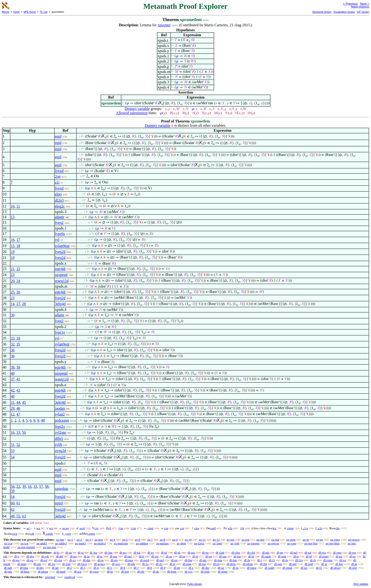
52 (18, 445)
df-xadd (269, 568)
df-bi (56, 553)
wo (51, 528)
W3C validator (361, 584)
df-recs (116, 564)
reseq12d (62, 281)
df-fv (313, 560)
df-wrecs (99, 564)
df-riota (328, 560)
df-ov (343, 560)
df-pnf (293, 564)
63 (24, 516)
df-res (114, 560)
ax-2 (79, 540)
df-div (40, 568)
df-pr (182, 556)
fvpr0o (60, 234)
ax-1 (70, 540)
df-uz (221, 568)
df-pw (155, 556)
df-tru (123, 553)
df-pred (145, 560)
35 (18, 344)
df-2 (69, 568)
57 (41, 486)
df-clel (251, 553)
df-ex (151, 553)
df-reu (352, 553)
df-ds (156, 572)
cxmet (91, 534)
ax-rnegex (253, 543)
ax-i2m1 (199, 543)
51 (13, 445)
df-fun (233, 560)
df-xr (324, 564)
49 (13, 516)
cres (197, 528)
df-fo (285, 560)
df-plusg (43, 572)
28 (24, 304)
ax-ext (230, 540)
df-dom (231, 564)
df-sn (169, 556)
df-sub (8, 568)
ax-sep (260, 540)
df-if (142, 556)
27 (18, 304)
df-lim (188, 560)
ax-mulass (162, 543)
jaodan (60, 408)
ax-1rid (235, 543)
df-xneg (252, 568)
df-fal (137, 553)
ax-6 (138, 540)
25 (13, 292)
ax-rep (245, 540)
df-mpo (22, 564)
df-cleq (236, 553)
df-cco (188, 572)
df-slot (353, 568)
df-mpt (282, 556)
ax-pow (291, 540)
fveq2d (60, 252)
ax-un (320, 540)
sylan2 (60, 414)
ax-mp (60, 540)
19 (13, 252)
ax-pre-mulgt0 (26, 547)
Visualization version (344, 12)
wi (28, 528)
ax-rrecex (273, 543)
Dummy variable (158, 125)
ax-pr (306, 540)
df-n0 (177, 568)
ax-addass (142, 543)
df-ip (110, 572)
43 (18, 390)
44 (18, 402)
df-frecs (82, 564)
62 (13, 509)
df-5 (110, 568)
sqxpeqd (61, 275)
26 (18, 292)
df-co (73, 560)
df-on (174, 560)
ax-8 (162, 540)
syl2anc (61, 432)
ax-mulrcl (100, 543)
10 (13, 206)
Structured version (322, 12)
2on (58, 176)
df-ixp (202, 564)
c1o (306, 528)
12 (13, 414)
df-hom (172, 572)
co (275, 528)
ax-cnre (292, 543)
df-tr (296, 556)
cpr (121, 528)
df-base (25, 572)
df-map (187, 564)
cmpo (290, 528)
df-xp (30, 560)
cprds (49, 534)
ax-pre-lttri (311, 543)
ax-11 (202, 540)
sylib (59, 445)
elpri (58, 194)
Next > (365, 4)
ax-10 (188, 540)
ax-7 (150, 540)
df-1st (52, 564)
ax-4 (113, 540)
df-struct (335, 568)
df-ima (129, 560)
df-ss (100, 556)
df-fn (247, 560)
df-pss (114, 556)
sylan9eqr (62, 246)
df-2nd (66, 564)
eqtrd (59, 503)
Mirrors (6, 12)
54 (13, 457)
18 (18, 246)
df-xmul (287, 568)
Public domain (195, 584)
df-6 (123, 568)
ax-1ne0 (217, 543)
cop (134, 528)
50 (24, 432)
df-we (16, 560)
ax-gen (99, 540)
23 (13, 275)
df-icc (304, 568)
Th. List (44, 12)
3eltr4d (60, 304)
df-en (216, 564)
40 (13, 373)
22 (18, 269)
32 (13, 344)
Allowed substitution (132, 113)
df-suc (203, 560)
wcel (82, 528)
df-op (209, 556)
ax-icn (24, 543)
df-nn (55, 568)
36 (13, 350)
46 (18, 408)
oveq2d (60, 451)
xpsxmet (164, 25)
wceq (65, 528)
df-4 (96, 568)
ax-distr (181, 543)
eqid (58, 136)
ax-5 (125, 540)
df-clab (220, 553)
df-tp (195, 556)
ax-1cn (8, 543)
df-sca (78, 572)
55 (18, 516)
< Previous (350, 4)
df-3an (108, 553)
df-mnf (309, 564)
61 (18, 503)
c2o (320, 528)
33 (13, 338)
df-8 (150, 568)
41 (18, 379)
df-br (251, 556)
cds (32, 534)
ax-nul (275, 540)
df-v (17, 556)
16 (13, 240)
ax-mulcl (80, 543)
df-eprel (324, 556)
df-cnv (58, 560)
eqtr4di (60, 269)
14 (13, 304)
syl (57, 240)
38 (13, 367)
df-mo (191, 553)
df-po (339, 556)
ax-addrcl (61, 543)
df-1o (146, 564)
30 (13, 315)
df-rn (100, 560)
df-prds (205, 572)
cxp (166, 528)
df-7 (136, 568)
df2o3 (59, 200)
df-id (309, 556)
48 (43, 420)
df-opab (266, 556)
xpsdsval (70, 577)
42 (13, 390)
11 (18, 206)
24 (18, 281)
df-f (260, 560)
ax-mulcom (121, 543)
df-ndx (8, 572)
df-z (191, 568)
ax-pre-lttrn (333, 543)
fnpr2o (60, 427)
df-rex (322, 553)
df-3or (94, 553)
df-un (73, 556)
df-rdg (131, 564)
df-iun (237, 556)
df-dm (87, 560)
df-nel (294, 553)
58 (47, 486)
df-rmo (337, 553)
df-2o (159, 564)
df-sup (278, 564)
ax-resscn (354, 540)
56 (13, 486)
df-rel (44, 560)
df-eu (205, 553)
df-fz (319, 568)
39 (18, 367)
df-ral (308, 553)
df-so (352, 556)
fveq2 (59, 223)
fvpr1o (60, 332)
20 (13, 281)
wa (38, 528)
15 (13, 246)
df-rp (235, 568)
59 (13, 491)
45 (24, 402)
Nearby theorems (360, 7)
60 (13, 503)
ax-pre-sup (50, 547)
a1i (57, 182)
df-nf (164, 553)
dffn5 (59, 439)
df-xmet (223, 572)
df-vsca (94, 572)
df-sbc (30, 556)
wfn (230, 528)
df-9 (163, 568)
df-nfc (266, 553)
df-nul (128, 556)
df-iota (218, 560)
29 (13, 408)
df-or (81, 553)
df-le (354, 564)
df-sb (177, 553)
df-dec (205, 568)
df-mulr (61, 572)
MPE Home (30, 12)
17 (18, 240)
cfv (242, 528)
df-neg (24, 568)
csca (14, 534)
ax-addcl (42, 543)
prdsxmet (62, 420)
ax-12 (216, 540)
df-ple (141, 572)
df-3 (83, 568)
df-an (68, 553)
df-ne (280, 553)
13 (13, 217)
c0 (110, 528)
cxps (68, 534)
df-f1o (299, 560)
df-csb (45, 556)
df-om (37, 564)
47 (18, 414)
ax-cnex (335, 540)
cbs (338, 528)
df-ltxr (339, 564)
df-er (172, 564)
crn (182, 528)
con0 (213, 528)
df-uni (223, 556)
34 (18, 338)
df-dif (59, 556)
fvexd (59, 171)
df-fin (264, 564)
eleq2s (60, 206)
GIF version (363, 12)
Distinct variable (137, 109)
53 (13, 451)
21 (13, 269)
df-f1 (272, 560)
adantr (60, 217)
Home (16, 12)
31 (13, 402)
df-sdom (248, 564)
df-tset (125, 572)
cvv (96, 528)
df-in (87, 556)
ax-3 (88, 540)
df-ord (160, 560)
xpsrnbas (62, 489)
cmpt (150, 528)
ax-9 (175, 540)
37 (13, 379)
